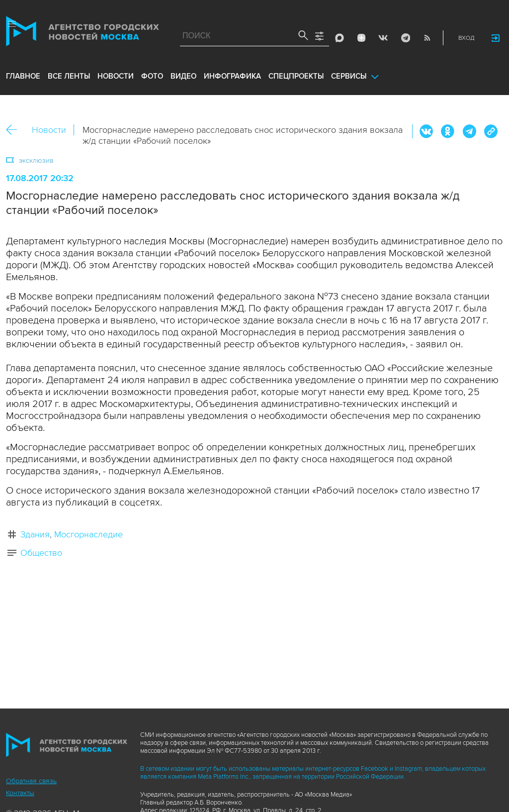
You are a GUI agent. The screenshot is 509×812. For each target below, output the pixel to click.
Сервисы (349, 76)
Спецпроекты (296, 76)
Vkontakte (383, 38)
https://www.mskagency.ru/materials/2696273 (491, 131)
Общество (41, 553)
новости (116, 76)
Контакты (20, 793)
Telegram (405, 38)
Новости (49, 130)
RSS (427, 38)
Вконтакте (426, 131)
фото (152, 76)
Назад (15, 130)
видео (183, 76)
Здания (35, 534)
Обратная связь (31, 781)
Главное (23, 76)
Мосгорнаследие (88, 534)
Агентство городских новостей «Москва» (83, 33)
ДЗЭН (361, 38)
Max (339, 38)
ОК (448, 131)
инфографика (232, 76)
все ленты (69, 76)
